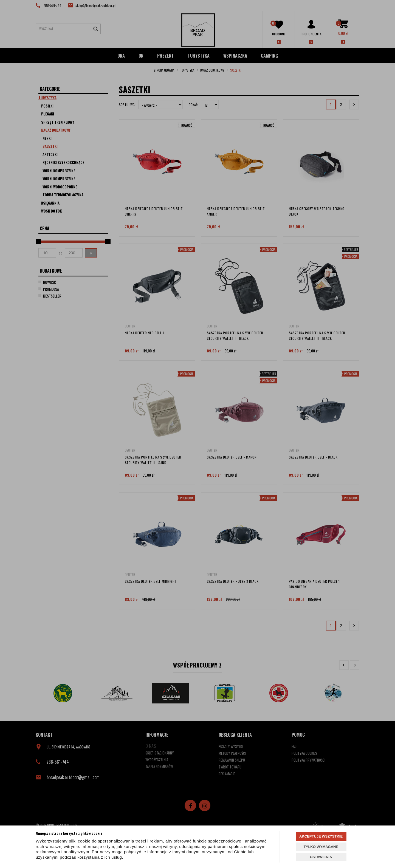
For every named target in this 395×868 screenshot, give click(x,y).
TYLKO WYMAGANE (321, 847)
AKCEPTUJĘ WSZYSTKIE (321, 836)
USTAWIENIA (321, 857)
